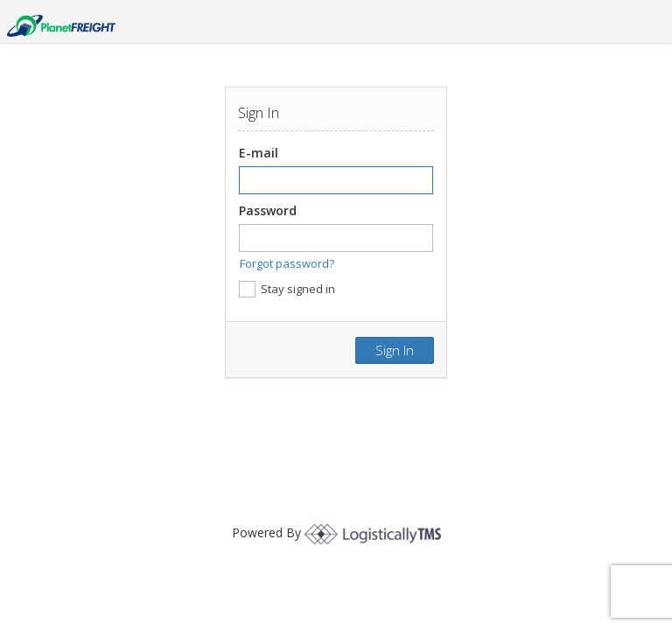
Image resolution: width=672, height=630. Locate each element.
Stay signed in (287, 289)
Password (268, 210)
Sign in (395, 350)
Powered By (336, 532)
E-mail (259, 153)
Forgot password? (287, 263)
